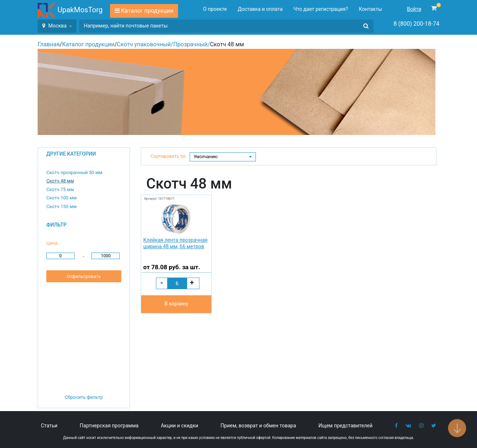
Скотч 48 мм (60, 181)
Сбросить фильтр (84, 397)
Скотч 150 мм (62, 206)
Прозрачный (191, 44)
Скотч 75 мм (60, 189)
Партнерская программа (109, 426)
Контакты (370, 9)
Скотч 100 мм (62, 198)
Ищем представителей (346, 426)
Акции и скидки (179, 426)
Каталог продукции (147, 11)
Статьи (49, 426)
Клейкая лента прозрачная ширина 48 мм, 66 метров (176, 243)
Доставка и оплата (260, 9)
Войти (414, 9)
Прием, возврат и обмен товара (258, 426)
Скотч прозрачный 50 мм (74, 172)
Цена (52, 243)
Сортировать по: (169, 156)
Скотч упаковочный (144, 44)
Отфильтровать (84, 276)
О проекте (215, 9)
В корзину (176, 304)
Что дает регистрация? (321, 9)
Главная (49, 44)
